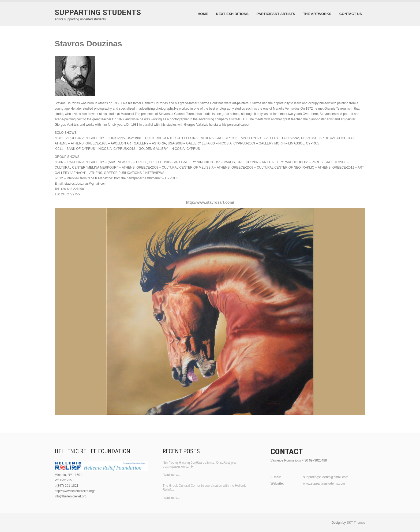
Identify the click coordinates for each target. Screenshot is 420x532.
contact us (351, 14)
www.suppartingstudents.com (324, 483)
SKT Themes (356, 523)
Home (203, 14)
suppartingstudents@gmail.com (326, 477)
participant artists (276, 14)
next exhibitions (232, 14)
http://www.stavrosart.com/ (210, 202)
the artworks (317, 14)
